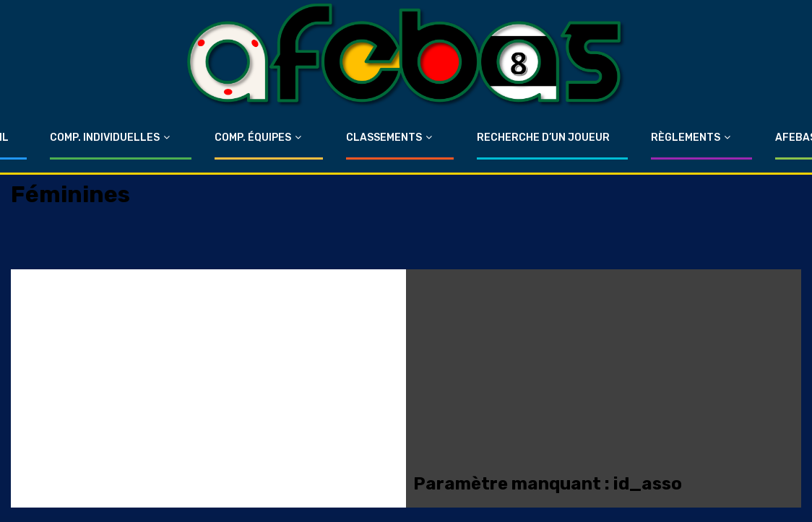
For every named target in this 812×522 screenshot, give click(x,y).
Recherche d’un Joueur (543, 138)
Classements (384, 138)
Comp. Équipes (253, 138)
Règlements (686, 138)
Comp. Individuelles (105, 138)
